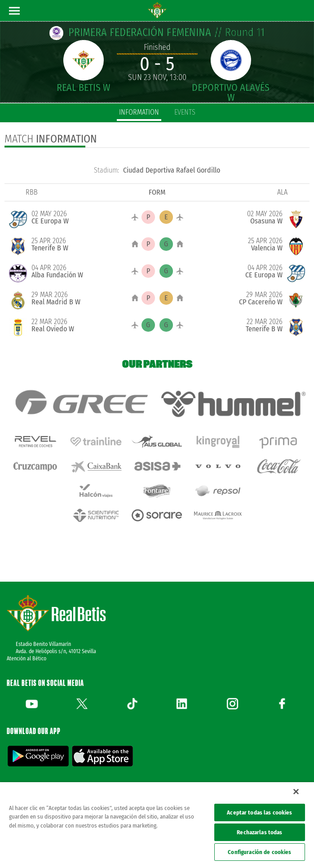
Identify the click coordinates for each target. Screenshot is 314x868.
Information (139, 112)
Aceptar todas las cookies (259, 812)
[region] (157, 825)
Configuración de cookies (259, 852)
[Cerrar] (296, 792)
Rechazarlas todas (259, 832)
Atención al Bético (27, 659)
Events (185, 112)
